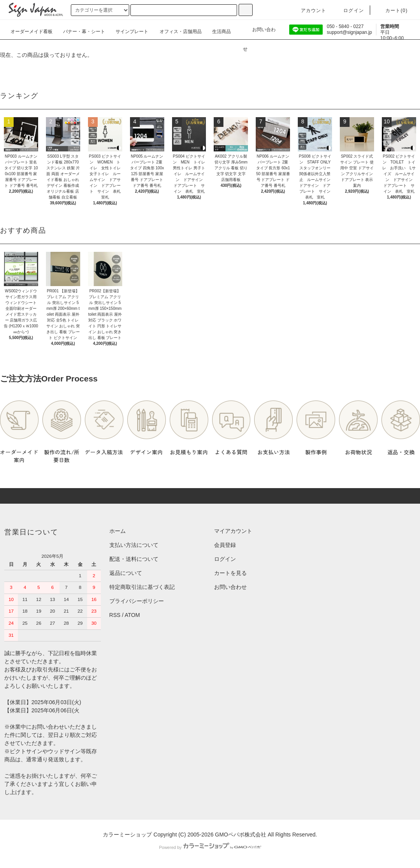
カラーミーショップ (127, 835)
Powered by (210, 847)
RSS (115, 615)
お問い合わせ (259, 32)
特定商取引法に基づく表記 (142, 587)
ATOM (132, 615)
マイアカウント (233, 531)
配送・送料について (134, 559)
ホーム (118, 531)
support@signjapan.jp (349, 32)
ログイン (349, 11)
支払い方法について (134, 545)
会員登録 (225, 545)
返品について (126, 573)
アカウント (309, 11)
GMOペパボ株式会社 (240, 835)
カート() (392, 11)
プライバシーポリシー (137, 601)
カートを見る (230, 573)
